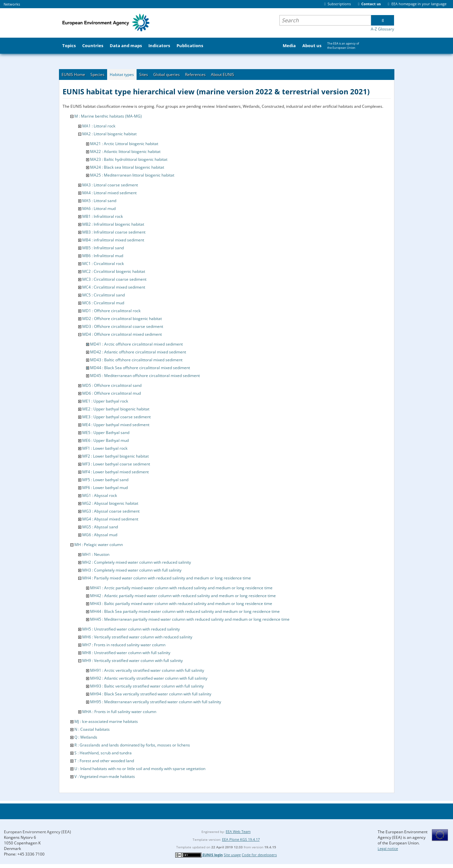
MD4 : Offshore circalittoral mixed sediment (122, 334)
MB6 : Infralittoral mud (103, 256)
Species (97, 75)
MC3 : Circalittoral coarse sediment (114, 279)
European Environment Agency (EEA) (38, 832)
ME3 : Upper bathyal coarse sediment (116, 417)
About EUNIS (223, 75)
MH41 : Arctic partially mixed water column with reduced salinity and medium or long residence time (181, 588)
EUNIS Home (73, 75)
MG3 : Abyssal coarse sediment (111, 511)
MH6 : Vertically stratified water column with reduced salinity (137, 637)
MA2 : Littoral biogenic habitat (109, 134)
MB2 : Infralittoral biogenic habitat (113, 224)
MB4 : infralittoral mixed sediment (113, 240)
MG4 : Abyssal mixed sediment (110, 519)
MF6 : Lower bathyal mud (105, 488)
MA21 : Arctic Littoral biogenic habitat (124, 144)
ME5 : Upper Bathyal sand (106, 433)
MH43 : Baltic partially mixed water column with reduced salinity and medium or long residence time (181, 604)
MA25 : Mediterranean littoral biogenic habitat (132, 175)
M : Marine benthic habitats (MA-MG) (108, 116)
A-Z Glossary (382, 29)
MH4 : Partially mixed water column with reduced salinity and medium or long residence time (167, 578)
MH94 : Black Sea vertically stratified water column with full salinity (151, 694)
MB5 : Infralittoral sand (103, 248)
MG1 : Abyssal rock (100, 495)
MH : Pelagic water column (99, 545)
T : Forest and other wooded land (104, 761)
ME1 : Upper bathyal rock (105, 401)
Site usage (232, 855)
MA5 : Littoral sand (99, 201)
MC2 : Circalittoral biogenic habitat (114, 271)
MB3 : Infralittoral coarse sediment (114, 232)
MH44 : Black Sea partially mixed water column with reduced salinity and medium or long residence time (185, 611)
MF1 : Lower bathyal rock (105, 448)
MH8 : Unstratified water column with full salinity (126, 653)
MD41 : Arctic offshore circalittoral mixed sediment (136, 344)
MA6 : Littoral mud (99, 208)
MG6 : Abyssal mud (100, 535)
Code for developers (259, 855)
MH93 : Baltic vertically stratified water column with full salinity (147, 686)
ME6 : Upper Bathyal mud (105, 440)
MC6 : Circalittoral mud (103, 303)
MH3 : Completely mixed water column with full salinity (132, 570)
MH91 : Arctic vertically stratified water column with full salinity (147, 670)
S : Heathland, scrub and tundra (103, 753)
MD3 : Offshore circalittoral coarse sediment (123, 326)
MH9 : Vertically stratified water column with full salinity (132, 660)
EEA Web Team (238, 831)
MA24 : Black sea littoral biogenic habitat (127, 167)
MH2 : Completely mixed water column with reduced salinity (137, 562)
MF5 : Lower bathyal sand (105, 480)
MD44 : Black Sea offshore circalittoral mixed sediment (140, 368)
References (195, 75)
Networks (12, 4)
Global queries (167, 75)
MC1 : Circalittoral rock (103, 264)
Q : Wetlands (86, 737)
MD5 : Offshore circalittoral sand (112, 385)
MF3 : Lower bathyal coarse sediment (116, 464)
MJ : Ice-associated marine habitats (106, 721)
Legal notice (388, 849)
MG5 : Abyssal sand (100, 527)
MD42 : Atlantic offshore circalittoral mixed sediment (138, 352)
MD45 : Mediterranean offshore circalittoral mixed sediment (145, 376)
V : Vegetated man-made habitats (105, 776)
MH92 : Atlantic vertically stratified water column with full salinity (149, 678)
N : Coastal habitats (92, 729)
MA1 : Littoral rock (99, 126)
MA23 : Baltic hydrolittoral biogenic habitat (129, 159)
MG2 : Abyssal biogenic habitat (110, 503)
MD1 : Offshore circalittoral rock (111, 311)
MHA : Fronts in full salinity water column (119, 712)
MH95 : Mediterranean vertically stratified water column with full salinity (156, 702)
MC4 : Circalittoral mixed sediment (114, 287)
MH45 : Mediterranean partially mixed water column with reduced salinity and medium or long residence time (190, 619)
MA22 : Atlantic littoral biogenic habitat (125, 151)
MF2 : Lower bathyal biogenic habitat (115, 456)
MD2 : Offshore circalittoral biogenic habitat (122, 319)
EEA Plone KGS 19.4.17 (241, 839)
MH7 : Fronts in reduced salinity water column (124, 645)
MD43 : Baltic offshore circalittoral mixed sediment (136, 360)
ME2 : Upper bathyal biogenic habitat (116, 409)
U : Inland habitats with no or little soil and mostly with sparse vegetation (140, 769)
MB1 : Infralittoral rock (103, 216)
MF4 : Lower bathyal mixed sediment (115, 472)
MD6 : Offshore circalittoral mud (112, 393)
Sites (144, 75)
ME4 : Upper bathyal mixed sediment (116, 425)
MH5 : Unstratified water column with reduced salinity (131, 629)
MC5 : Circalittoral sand (104, 295)
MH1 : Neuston (96, 554)
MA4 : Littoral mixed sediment (109, 193)
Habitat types (122, 75)
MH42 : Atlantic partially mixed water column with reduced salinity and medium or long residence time (183, 596)
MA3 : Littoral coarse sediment (110, 185)
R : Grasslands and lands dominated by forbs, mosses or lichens (132, 745)
